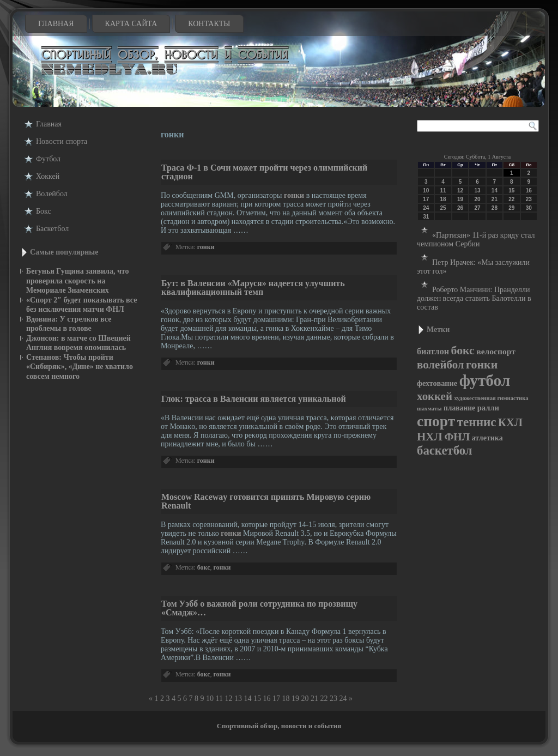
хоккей (435, 396)
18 (286, 698)
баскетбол (445, 450)
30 (529, 208)
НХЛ (430, 437)
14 (247, 698)
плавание (459, 408)
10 (210, 698)
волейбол (441, 365)
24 (343, 698)
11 (219, 698)
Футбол (48, 159)
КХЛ (510, 422)
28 (495, 208)
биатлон (433, 351)
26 (460, 208)
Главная (56, 24)
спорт (436, 421)
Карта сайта (131, 24)
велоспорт (496, 351)
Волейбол (52, 194)
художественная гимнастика (491, 398)
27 (477, 208)
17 (276, 698)
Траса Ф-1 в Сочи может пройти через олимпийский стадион (264, 172)
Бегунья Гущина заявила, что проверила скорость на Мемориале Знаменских (77, 281)
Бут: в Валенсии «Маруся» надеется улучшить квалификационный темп (253, 288)
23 (333, 698)
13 (238, 698)
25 (443, 208)
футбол (485, 380)
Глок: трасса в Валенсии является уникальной (254, 399)
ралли (488, 408)
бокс (204, 567)
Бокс (44, 211)
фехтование (437, 383)
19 (295, 698)
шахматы (429, 409)
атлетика (487, 438)
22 (324, 698)
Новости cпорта (62, 141)
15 (257, 698)
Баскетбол (52, 229)
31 (426, 217)
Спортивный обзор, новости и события (279, 726)
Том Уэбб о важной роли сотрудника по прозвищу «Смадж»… (259, 608)
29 (511, 208)
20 (305, 698)
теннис (477, 422)
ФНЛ (457, 437)
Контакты (209, 24)
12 (228, 698)
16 (266, 698)
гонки (294, 195)
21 (314, 698)
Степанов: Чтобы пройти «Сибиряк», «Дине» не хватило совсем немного (80, 367)
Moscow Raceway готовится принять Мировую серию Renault (266, 501)
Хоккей (48, 176)
